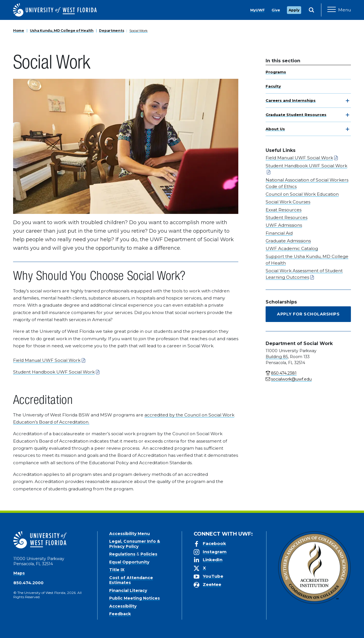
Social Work (138, 31)
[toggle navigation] (348, 101)
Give (276, 10)
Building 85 (277, 357)
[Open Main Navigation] (339, 10)
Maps (19, 573)
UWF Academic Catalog (292, 248)
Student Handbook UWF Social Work (54, 372)
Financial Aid (279, 233)
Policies (149, 554)
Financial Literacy (128, 590)
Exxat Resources (284, 210)
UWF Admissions (284, 225)
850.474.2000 (28, 583)
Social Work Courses (288, 202)
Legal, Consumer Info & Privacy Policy (135, 544)
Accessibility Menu (130, 534)
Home (19, 31)
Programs (276, 72)
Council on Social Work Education (302, 194)
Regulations (122, 554)
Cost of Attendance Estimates (131, 580)
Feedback (120, 614)
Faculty (273, 86)
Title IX (117, 570)
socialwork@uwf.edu (291, 379)
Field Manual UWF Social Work (47, 360)
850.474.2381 (284, 373)
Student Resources (287, 217)
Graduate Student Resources (296, 115)
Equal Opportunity (129, 562)
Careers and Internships (291, 100)
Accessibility (123, 606)
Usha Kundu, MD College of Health (62, 31)
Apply (294, 10)
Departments (111, 31)
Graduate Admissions (288, 241)
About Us (275, 129)
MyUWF (258, 10)
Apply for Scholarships (308, 314)
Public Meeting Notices (135, 598)
